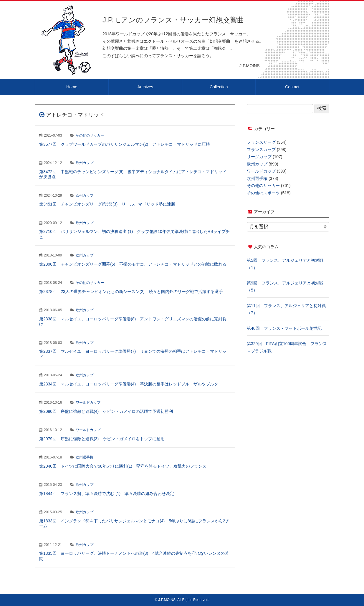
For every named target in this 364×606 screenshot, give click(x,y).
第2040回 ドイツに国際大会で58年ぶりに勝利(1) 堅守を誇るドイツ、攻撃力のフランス (123, 466)
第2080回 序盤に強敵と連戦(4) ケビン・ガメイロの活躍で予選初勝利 (106, 411)
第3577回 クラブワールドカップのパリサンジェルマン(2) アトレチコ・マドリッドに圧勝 (125, 144)
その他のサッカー (90, 135)
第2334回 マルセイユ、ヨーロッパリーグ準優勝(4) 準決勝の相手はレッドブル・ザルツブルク (129, 384)
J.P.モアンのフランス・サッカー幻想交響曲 (173, 20)
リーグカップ (259, 157)
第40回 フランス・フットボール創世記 (284, 328)
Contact (292, 87)
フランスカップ (261, 150)
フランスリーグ (261, 142)
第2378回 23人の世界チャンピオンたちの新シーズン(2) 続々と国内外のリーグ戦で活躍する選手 (131, 292)
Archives (145, 87)
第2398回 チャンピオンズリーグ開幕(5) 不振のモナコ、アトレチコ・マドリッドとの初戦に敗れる (133, 264)
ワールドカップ (88, 403)
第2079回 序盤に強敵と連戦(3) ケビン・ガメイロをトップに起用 (102, 439)
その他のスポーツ (263, 193)
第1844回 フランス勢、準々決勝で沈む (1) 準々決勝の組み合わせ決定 (107, 494)
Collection (219, 87)
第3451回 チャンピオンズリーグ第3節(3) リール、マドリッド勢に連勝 (107, 204)
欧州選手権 (85, 457)
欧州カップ (85, 163)
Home (72, 87)
